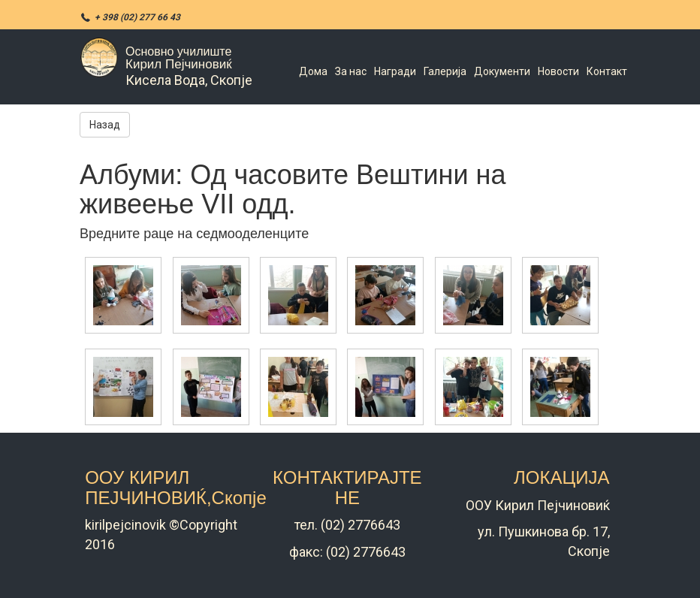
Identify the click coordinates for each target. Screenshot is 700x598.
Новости (558, 71)
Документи (502, 71)
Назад (105, 125)
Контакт (607, 71)
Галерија (445, 71)
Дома (313, 71)
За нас (351, 71)
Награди (395, 71)
